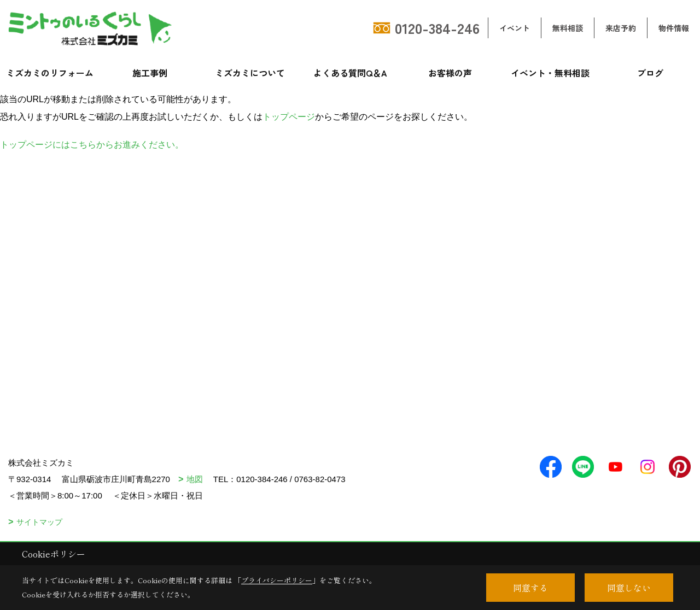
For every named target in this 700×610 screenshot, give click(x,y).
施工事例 (150, 73)
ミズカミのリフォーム (50, 73)
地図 (195, 479)
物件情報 (674, 28)
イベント (515, 28)
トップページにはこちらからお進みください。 (92, 145)
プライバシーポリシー (277, 580)
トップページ (289, 117)
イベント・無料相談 (550, 73)
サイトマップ (39, 522)
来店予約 (621, 28)
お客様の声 (450, 73)
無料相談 (568, 28)
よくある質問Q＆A (350, 73)
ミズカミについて (250, 73)
